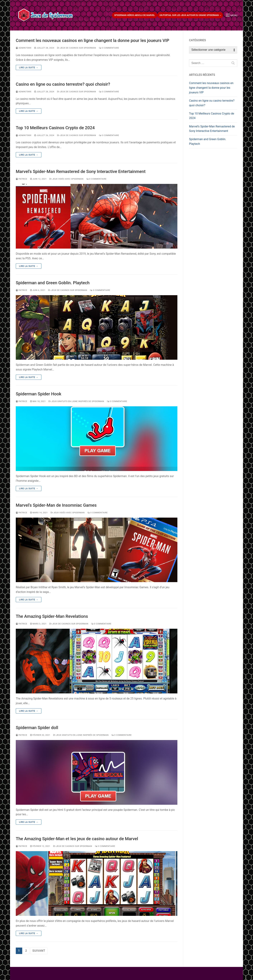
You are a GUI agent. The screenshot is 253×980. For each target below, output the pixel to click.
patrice (22, 179)
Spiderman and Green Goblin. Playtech (53, 283)
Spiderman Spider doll (37, 728)
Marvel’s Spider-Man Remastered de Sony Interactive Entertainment (81, 172)
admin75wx (24, 48)
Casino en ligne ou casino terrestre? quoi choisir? (63, 84)
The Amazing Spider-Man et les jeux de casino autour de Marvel (77, 839)
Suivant (39, 951)
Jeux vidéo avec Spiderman (66, 179)
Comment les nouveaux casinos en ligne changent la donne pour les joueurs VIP (93, 41)
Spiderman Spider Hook (39, 394)
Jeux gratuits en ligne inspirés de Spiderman (76, 401)
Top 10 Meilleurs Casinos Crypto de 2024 (55, 128)
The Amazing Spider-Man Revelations (52, 616)
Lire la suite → (29, 67)
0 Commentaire (109, 48)
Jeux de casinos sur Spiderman (77, 48)
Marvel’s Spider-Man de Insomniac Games (56, 505)
